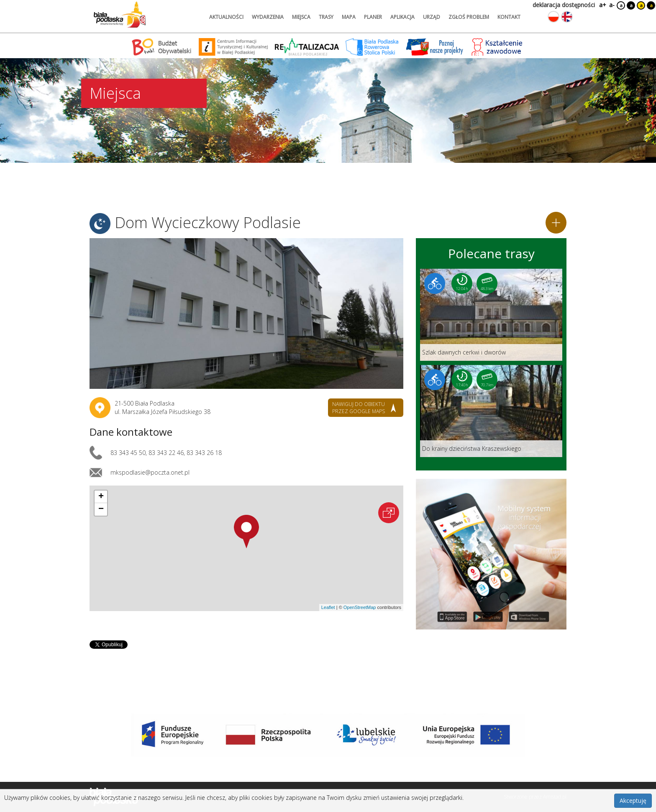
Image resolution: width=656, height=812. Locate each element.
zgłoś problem (469, 17)
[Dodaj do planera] (556, 223)
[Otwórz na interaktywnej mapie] (389, 513)
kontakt (509, 17)
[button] (246, 532)
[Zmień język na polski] (553, 17)
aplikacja (402, 17)
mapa (349, 17)
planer (373, 17)
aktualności (226, 17)
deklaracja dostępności (564, 5)
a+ (602, 5)
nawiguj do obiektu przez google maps (359, 408)
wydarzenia (268, 17)
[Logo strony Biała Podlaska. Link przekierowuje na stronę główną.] (120, 15)
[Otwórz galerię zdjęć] (246, 313)
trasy (326, 17)
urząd (432, 17)
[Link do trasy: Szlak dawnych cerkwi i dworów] (491, 315)
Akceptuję (633, 800)
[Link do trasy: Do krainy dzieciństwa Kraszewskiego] (491, 411)
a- (612, 5)
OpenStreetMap (360, 607)
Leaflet (328, 607)
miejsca (301, 17)
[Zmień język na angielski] (567, 17)
